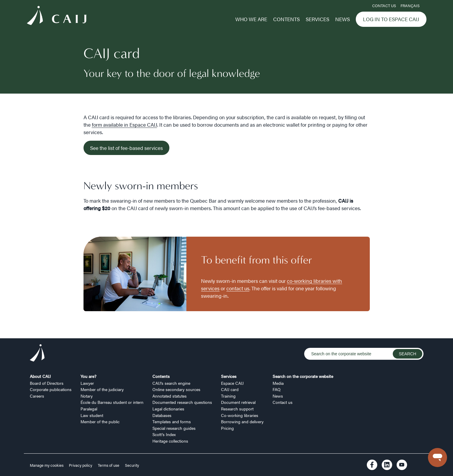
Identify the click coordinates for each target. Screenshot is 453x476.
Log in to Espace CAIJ (391, 19)
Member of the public (100, 421)
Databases (162, 415)
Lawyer (87, 383)
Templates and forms (172, 421)
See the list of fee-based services (126, 148)
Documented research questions (182, 402)
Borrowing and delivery (242, 421)
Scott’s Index (164, 434)
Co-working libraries (240, 415)
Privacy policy (81, 465)
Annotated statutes (170, 396)
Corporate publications (51, 389)
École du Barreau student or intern (112, 402)
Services (317, 19)
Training (228, 396)
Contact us (384, 6)
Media (278, 383)
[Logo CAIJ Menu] (57, 16)
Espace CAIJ (232, 383)
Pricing (227, 428)
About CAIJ (40, 376)
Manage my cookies (47, 465)
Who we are (251, 19)
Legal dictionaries (168, 409)
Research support (237, 409)
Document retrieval (238, 402)
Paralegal (89, 409)
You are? (88, 376)
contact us (238, 288)
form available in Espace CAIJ (125, 125)
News (343, 19)
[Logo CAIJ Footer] (37, 354)
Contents (286, 19)
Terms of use (109, 465)
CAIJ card (230, 389)
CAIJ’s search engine (171, 383)
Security (132, 465)
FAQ (277, 389)
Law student (92, 415)
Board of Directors (47, 383)
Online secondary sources (176, 389)
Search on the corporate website (303, 376)
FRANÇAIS (410, 6)
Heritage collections (170, 441)
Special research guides (174, 428)
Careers (37, 396)
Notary (87, 396)
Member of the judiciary (102, 389)
